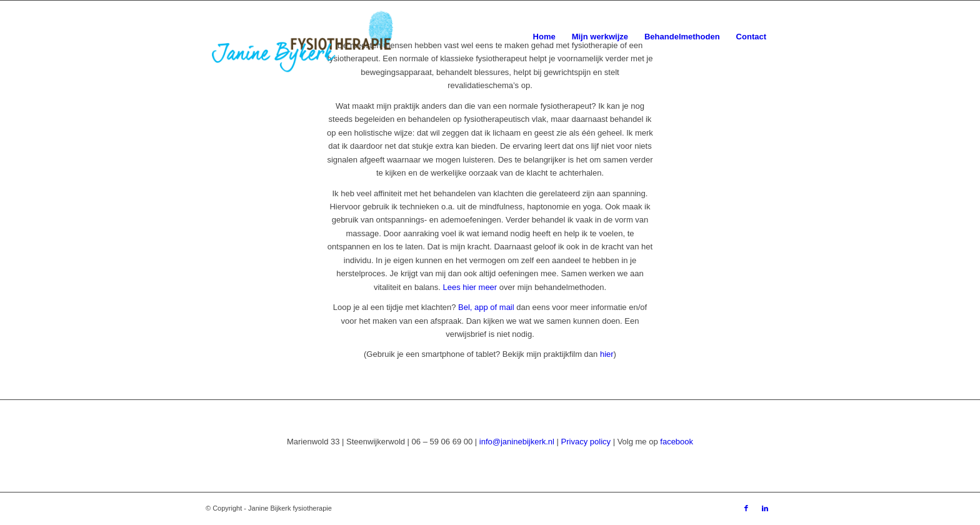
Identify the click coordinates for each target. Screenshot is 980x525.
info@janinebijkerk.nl (517, 442)
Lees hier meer (470, 287)
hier (607, 354)
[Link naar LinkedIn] (765, 508)
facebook (677, 442)
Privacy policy (586, 442)
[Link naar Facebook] (746, 508)
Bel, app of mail (486, 307)
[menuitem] (544, 37)
